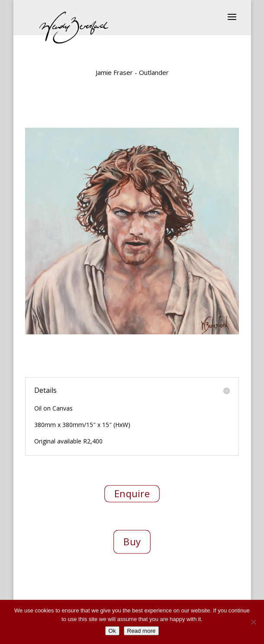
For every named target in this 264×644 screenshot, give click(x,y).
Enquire (132, 493)
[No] (253, 622)
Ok (112, 631)
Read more (142, 631)
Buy (132, 541)
